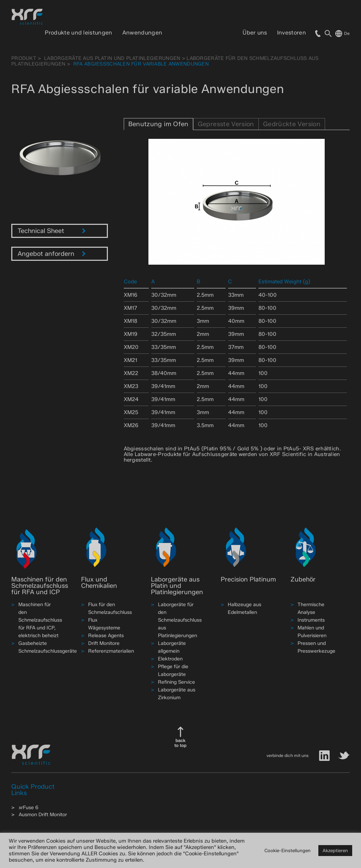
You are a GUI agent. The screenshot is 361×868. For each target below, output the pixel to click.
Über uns (255, 33)
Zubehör (303, 579)
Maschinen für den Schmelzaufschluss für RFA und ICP (40, 586)
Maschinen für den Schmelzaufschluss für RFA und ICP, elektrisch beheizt (40, 620)
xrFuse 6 (29, 808)
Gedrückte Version (292, 124)
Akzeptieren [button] (335, 850)
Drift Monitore (104, 643)
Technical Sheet (52, 231)
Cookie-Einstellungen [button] (287, 850)
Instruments (311, 620)
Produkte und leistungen (78, 33)
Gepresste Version (226, 124)
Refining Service (176, 682)
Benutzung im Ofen (158, 124)
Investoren (292, 33)
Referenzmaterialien (111, 651)
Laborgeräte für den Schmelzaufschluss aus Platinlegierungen (180, 620)
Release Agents (106, 636)
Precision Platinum (248, 579)
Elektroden (170, 659)
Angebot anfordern (52, 254)
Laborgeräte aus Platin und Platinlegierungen (112, 58)
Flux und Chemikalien (99, 583)
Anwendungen (142, 33)
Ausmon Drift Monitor (43, 815)
